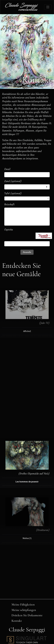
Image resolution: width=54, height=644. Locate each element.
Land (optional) (13, 181)
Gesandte (27, 252)
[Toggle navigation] (48, 7)
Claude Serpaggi (27, 629)
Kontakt (17, 621)
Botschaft (9, 204)
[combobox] (27, 198)
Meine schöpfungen (24, 610)
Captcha (9, 230)
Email (7, 169)
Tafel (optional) (13, 193)
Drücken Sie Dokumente (27, 615)
